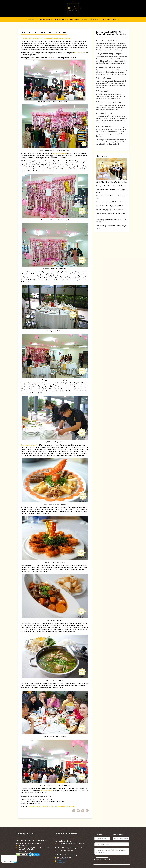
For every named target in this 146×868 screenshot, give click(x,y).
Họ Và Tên (98, 835)
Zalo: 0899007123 (62, 859)
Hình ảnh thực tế (61, 19)
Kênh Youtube (61, 861)
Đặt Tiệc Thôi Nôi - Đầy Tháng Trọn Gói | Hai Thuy (111, 182)
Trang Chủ (32, 19)
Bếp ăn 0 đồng (95, 19)
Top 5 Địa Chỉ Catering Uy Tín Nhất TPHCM (109, 206)
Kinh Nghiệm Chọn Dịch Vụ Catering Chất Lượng (111, 186)
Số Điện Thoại (118, 835)
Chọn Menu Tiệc (45, 19)
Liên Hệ (116, 19)
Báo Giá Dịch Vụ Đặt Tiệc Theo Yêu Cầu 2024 (110, 210)
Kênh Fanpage (61, 863)
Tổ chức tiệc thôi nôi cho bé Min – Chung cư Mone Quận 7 (44, 32)
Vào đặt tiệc (107, 19)
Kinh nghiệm (75, 19)
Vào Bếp (84, 19)
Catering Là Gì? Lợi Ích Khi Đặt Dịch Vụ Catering (111, 202)
